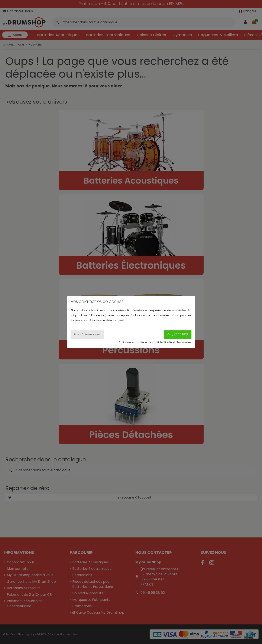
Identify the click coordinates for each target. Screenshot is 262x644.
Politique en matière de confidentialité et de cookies (155, 342)
